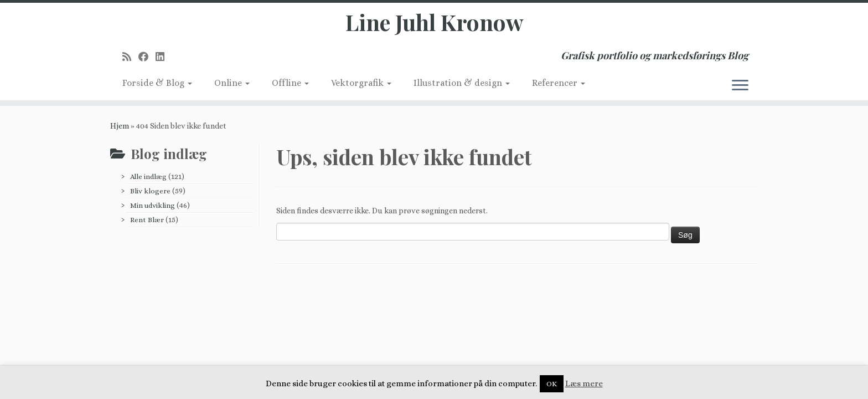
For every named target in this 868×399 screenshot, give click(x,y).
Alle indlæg (148, 177)
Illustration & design (462, 83)
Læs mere (584, 383)
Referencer (559, 83)
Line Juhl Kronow (434, 22)
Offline (290, 83)
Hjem (120, 126)
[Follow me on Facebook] (147, 57)
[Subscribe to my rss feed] (130, 57)
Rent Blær (147, 220)
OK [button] (552, 384)
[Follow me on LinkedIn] (164, 57)
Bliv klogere (150, 191)
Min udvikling (153, 205)
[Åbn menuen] (740, 86)
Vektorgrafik (361, 83)
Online (232, 83)
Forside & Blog (157, 83)
